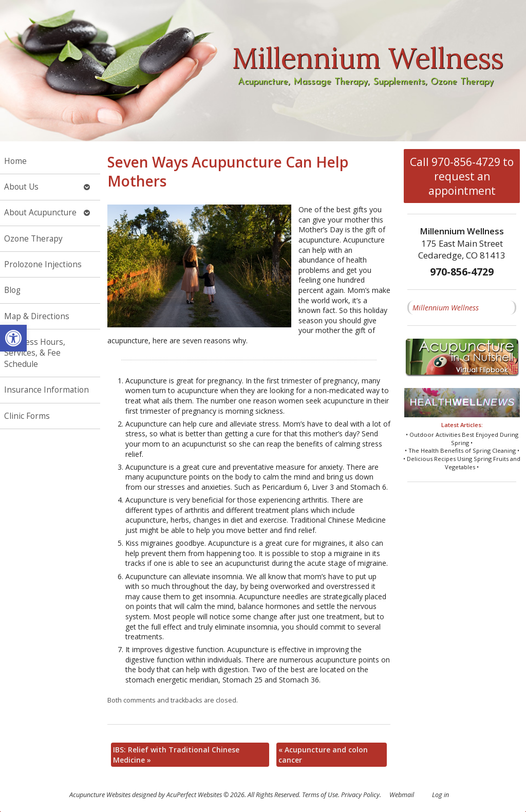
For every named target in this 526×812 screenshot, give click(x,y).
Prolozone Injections (43, 264)
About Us (21, 187)
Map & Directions (37, 316)
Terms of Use (320, 795)
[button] (13, 338)
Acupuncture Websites (100, 795)
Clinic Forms (27, 416)
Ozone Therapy (33, 239)
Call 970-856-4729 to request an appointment (462, 176)
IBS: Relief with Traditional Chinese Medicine (176, 755)
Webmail (402, 795)
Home (15, 161)
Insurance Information (46, 390)
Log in (440, 795)
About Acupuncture (40, 213)
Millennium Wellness (446, 308)
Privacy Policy (360, 795)
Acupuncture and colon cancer (323, 755)
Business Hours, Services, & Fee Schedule (35, 353)
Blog (12, 290)
